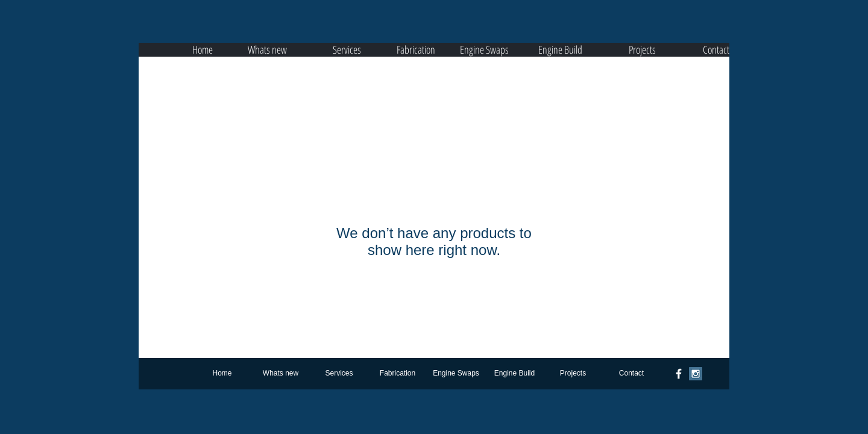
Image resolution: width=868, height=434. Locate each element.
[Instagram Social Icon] (696, 374)
